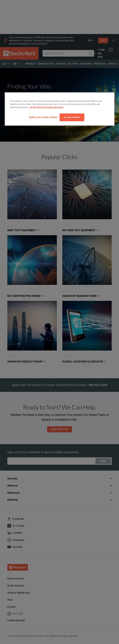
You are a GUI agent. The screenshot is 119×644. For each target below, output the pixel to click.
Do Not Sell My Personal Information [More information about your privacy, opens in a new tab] (47, 107)
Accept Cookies (72, 117)
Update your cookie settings (43, 117)
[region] (60, 109)
